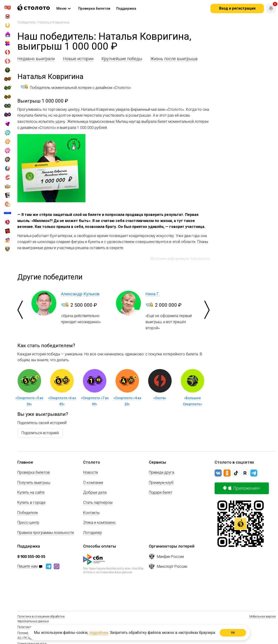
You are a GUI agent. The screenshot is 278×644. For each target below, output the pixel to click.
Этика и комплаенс (99, 523)
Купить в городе (31, 503)
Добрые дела (95, 492)
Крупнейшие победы (122, 59)
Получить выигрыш (34, 483)
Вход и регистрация (237, 8)
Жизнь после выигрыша (174, 59)
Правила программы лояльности (46, 533)
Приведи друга (162, 472)
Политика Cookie (29, 627)
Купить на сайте (31, 492)
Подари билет (161, 492)
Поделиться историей (40, 433)
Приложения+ (242, 488)
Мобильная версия (263, 616)
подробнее (99, 633)
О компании (93, 483)
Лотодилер (93, 533)
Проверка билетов (34, 472)
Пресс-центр (28, 523)
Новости (91, 472)
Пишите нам (27, 566)
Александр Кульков (80, 294)
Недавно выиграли (36, 59)
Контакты (91, 513)
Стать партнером (98, 503)
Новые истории (78, 59)
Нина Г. (153, 294)
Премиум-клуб (161, 483)
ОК (233, 633)
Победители (26, 22)
